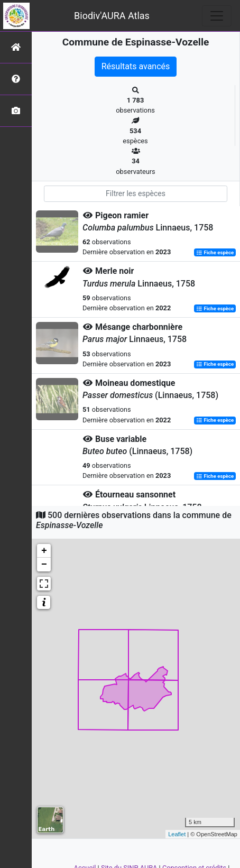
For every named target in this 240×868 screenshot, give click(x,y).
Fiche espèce (215, 252)
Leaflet (177, 834)
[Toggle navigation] (217, 16)
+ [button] (44, 551)
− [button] (44, 565)
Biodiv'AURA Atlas (112, 16)
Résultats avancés (136, 66)
